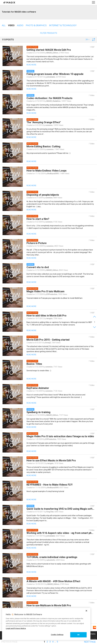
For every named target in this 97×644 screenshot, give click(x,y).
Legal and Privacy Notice (16, 628)
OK (78, 635)
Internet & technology (63, 25)
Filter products (49, 33)
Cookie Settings (57, 635)
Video (11, 25)
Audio (20, 25)
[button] (88, 39)
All (4, 25)
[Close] (86, 611)
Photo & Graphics (36, 25)
